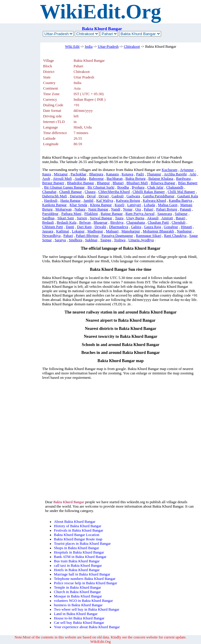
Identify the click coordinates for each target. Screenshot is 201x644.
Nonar (128, 209)
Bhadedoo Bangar (80, 183)
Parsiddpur (50, 214)
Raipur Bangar (112, 214)
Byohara (138, 187)
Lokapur (78, 231)
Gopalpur (171, 227)
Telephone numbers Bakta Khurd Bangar (85, 579)
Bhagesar (101, 222)
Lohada (149, 205)
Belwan (85, 222)
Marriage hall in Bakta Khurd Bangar (82, 574)
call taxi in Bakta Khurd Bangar (78, 566)
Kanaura (112, 174)
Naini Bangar (98, 209)
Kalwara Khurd (154, 201)
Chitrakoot (132, 47)
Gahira (136, 227)
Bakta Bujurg (136, 179)
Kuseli (120, 205)
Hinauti (186, 227)
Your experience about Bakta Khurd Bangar (87, 627)
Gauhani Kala (188, 196)
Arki (193, 174)
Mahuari (112, 231)
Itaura (47, 174)
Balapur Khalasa (161, 179)
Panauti (185, 209)
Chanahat (49, 192)
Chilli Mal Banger (181, 192)
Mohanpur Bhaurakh (158, 231)
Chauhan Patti (158, 222)
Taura (119, 218)
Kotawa (127, 174)
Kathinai (63, 231)
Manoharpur (131, 231)
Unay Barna (135, 218)
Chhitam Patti (53, 227)
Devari (104, 196)
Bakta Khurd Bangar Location (77, 535)
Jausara (48, 231)
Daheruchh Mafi (55, 196)
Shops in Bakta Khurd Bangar (77, 548)
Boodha (123, 187)
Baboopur (96, 179)
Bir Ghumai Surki (101, 187)
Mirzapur (61, 174)
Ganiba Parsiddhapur (159, 196)
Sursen (82, 218)
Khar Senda (78, 205)
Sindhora (75, 240)
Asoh (46, 179)
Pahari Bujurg (167, 209)
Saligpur (181, 214)
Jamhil (88, 201)
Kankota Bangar (55, 205)
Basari (181, 218)
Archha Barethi (175, 174)
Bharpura (96, 174)
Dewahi (100, 227)
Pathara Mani (71, 214)
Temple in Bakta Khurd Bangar (77, 588)
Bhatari (118, 183)
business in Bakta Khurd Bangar (78, 605)
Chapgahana (135, 222)
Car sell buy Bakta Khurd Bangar (79, 623)
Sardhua (48, 218)
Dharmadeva (118, 227)
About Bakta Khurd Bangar (75, 522)
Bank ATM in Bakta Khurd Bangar (80, 557)
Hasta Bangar (70, 201)
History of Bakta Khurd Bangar (78, 526)
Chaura (90, 192)
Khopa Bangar (101, 205)
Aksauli (153, 218)
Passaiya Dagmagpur (117, 236)
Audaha (80, 179)
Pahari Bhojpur (87, 236)
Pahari (149, 209)
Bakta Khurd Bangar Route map (78, 539)
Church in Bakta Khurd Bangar (77, 592)
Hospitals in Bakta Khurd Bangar (79, 552)
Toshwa (120, 240)
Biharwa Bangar (163, 183)
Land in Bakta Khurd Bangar (76, 614)
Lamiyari (134, 205)
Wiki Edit (72, 47)
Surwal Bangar (101, 218)
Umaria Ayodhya (141, 240)
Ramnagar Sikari (148, 236)
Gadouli (118, 196)
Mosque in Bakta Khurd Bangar (78, 596)
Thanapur (154, 174)
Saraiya (60, 240)
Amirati (167, 218)
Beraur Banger (53, 183)
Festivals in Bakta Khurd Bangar (79, 530)
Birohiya (117, 222)
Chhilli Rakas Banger (149, 192)
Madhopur (95, 231)
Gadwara (133, 196)
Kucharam (169, 170)
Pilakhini (91, 214)
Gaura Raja (153, 227)
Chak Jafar (155, 187)
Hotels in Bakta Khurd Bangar (77, 570)
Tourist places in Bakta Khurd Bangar (82, 544)
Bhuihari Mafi (137, 183)
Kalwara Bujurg (128, 201)
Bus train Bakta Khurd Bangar (77, 561)
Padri (140, 174)
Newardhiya (51, 236)
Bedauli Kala (66, 222)
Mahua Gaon (168, 205)
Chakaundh (175, 187)
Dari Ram (84, 227)
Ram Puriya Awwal (140, 214)
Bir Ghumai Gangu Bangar (64, 187)
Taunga (105, 240)
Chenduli (179, 222)
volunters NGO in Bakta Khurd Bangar (83, 601)
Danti (70, 227)
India (89, 47)
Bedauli (48, 222)
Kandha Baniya (180, 201)
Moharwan (64, 209)
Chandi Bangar (71, 192)
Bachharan (115, 179)
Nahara (80, 209)
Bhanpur (103, 183)
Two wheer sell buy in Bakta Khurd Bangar (87, 609)
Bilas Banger (188, 183)
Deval (91, 196)
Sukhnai (91, 240)
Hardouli (51, 201)
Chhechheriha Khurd (114, 192)
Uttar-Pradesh (108, 47)
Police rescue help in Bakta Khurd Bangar (86, 583)
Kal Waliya (105, 201)
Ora (138, 209)
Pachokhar (79, 174)
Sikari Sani (66, 218)
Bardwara (183, 179)
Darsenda (77, 196)
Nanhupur (184, 231)
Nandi (116, 209)
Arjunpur (187, 170)
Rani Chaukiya (175, 236)
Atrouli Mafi (62, 179)
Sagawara (165, 214)
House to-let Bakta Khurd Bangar (79, 618)
